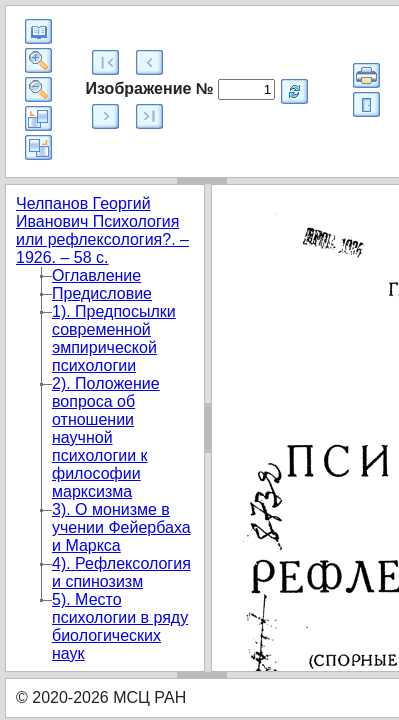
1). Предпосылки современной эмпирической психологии (114, 338)
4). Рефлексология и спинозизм (121, 572)
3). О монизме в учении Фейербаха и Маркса (121, 527)
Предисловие (102, 293)
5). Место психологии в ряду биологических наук (120, 626)
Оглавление (96, 275)
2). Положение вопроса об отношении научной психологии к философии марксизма (106, 437)
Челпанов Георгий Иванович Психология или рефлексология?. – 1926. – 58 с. (102, 230)
